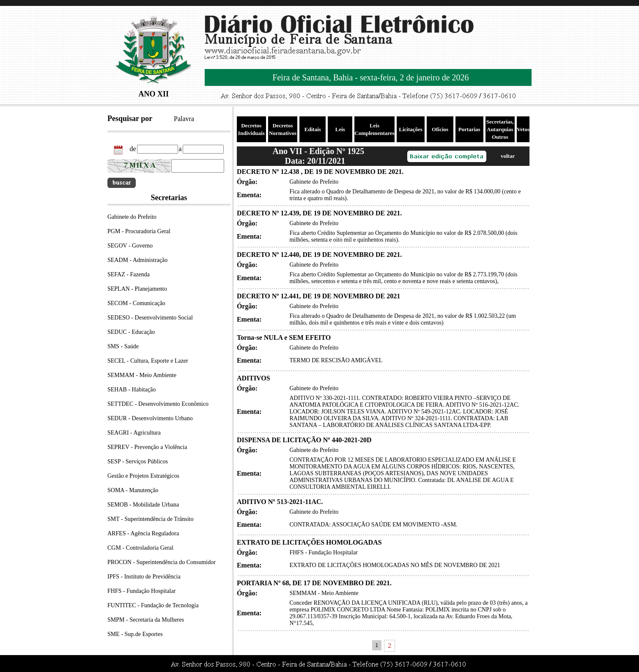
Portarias (469, 129)
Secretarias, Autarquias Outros (500, 129)
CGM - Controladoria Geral (140, 548)
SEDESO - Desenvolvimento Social (150, 318)
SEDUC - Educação (131, 332)
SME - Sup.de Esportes (135, 634)
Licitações (411, 129)
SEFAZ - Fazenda (129, 274)
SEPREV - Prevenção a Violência (147, 447)
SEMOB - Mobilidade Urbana (143, 505)
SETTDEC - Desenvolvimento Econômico (158, 404)
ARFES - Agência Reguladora (143, 533)
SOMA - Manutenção (133, 490)
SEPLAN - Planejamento (137, 289)
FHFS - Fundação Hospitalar (141, 591)
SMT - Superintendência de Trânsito (151, 519)
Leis (340, 129)
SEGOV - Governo (130, 246)
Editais (313, 129)
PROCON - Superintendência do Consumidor (162, 562)
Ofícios (440, 129)
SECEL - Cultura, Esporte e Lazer (148, 361)
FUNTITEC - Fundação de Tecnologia (153, 605)
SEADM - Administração (137, 260)
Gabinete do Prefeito (132, 217)
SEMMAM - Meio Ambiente (142, 375)
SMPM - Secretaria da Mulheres (146, 620)
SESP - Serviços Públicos (138, 461)
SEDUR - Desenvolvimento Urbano (150, 418)
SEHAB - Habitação (132, 390)
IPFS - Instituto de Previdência (144, 577)
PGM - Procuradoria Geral (139, 231)
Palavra (184, 119)
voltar (508, 156)
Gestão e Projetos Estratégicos (143, 476)
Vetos (523, 129)
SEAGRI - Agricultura (134, 433)
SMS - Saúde (123, 346)
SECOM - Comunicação (136, 303)
